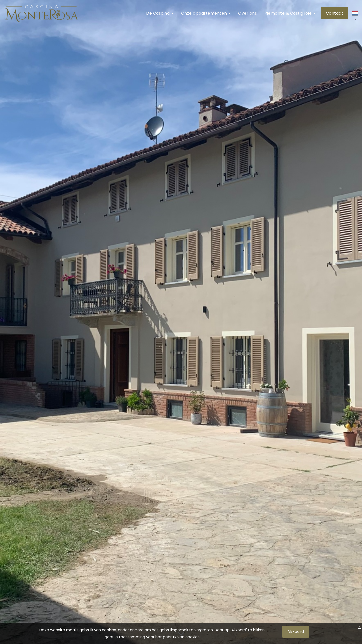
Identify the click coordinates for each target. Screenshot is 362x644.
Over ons (247, 13)
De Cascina (160, 13)
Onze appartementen (206, 13)
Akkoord (296, 632)
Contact (335, 13)
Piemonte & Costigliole (290, 13)
